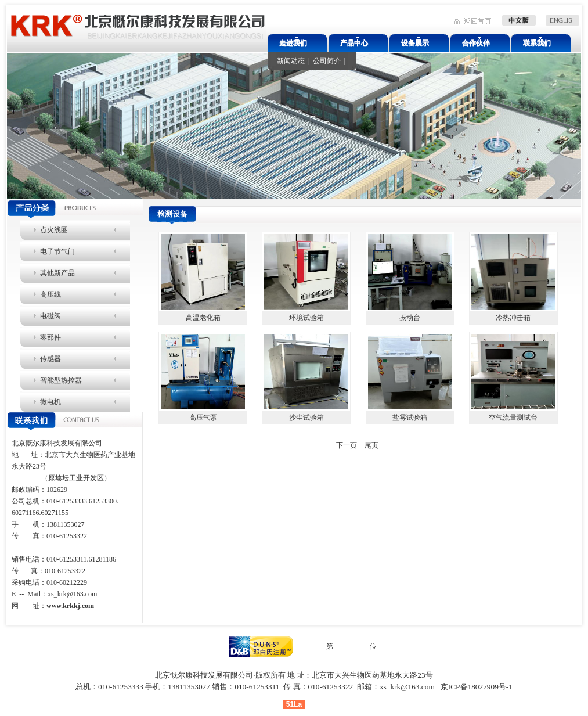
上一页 (318, 445)
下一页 (347, 445)
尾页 (371, 445)
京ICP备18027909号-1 (477, 687)
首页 (293, 445)
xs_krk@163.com (72, 594)
